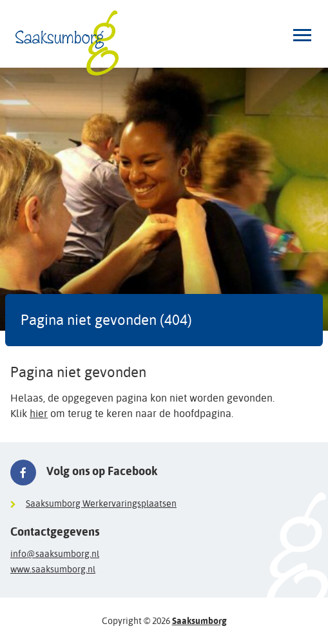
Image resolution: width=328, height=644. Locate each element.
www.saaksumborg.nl (53, 569)
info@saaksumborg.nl (55, 554)
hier (39, 414)
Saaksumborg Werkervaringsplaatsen (101, 503)
